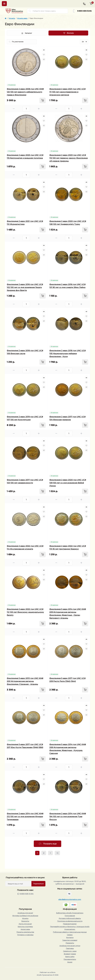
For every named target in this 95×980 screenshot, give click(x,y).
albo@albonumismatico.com (70, 899)
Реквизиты (70, 943)
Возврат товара (70, 954)
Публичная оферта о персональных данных (70, 932)
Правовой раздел (70, 924)
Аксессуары (25, 929)
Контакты (70, 937)
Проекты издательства (25, 932)
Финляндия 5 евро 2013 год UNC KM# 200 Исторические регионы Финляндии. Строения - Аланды (25, 681)
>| (57, 853)
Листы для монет (25, 924)
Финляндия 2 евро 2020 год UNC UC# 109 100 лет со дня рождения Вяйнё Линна (68, 483)
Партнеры (70, 948)
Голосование (70, 916)
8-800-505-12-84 (84, 11)
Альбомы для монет (25, 913)
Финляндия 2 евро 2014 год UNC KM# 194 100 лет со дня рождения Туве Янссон (68, 817)
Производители (70, 959)
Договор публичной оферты (70, 918)
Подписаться (38, 884)
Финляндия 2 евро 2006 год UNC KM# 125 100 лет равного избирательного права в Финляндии (25, 92)
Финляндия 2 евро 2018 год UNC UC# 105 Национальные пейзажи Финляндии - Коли (68, 353)
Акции (70, 962)
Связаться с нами (70, 951)
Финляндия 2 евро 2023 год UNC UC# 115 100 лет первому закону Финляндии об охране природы (69, 158)
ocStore (52, 972)
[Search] (30, 11)
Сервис (70, 935)
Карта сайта (70, 957)
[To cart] (43, 100)
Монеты (12, 18)
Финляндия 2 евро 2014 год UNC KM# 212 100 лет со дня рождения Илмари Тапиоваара (25, 817)
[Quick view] (44, 50)
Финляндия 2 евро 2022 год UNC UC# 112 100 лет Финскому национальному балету (25, 612)
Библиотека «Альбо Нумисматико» (70, 913)
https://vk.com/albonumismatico (69, 894)
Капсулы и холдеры (25, 927)
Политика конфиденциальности (70, 921)
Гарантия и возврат (70, 940)
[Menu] (4, 4)
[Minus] (14, 109)
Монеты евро (22, 18)
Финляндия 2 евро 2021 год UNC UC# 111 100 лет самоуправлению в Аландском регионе (67, 92)
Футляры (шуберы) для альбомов (25, 916)
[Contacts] (84, 4)
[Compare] (44, 59)
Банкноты (25, 921)
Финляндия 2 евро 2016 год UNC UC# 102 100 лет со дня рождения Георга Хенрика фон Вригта (25, 287)
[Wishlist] (44, 55)
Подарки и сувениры (25, 935)
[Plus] (39, 109)
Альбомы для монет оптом (70, 946)
